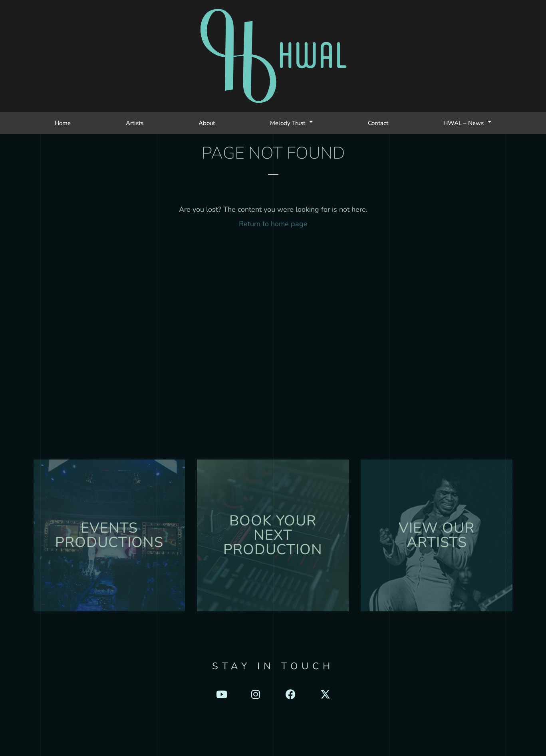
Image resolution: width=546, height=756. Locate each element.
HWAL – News (467, 123)
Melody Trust (291, 123)
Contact (378, 123)
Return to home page (273, 224)
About (207, 123)
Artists (135, 123)
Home (63, 123)
